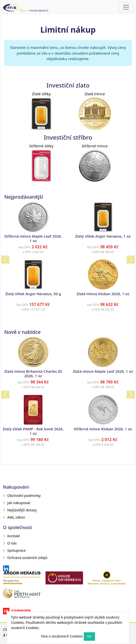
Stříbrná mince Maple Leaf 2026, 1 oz (33, 238)
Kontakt (11, 536)
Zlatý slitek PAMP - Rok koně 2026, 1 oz (33, 431)
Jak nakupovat (17, 503)
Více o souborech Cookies (62, 636)
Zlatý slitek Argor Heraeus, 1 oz (103, 236)
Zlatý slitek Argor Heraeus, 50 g (33, 294)
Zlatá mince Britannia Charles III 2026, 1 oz (33, 373)
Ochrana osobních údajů (25, 558)
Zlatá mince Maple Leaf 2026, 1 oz (103, 371)
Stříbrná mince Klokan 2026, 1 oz (103, 429)
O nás (10, 543)
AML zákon (14, 517)
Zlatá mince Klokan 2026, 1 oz (103, 294)
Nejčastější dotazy (20, 510)
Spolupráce (14, 550)
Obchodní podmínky (22, 496)
